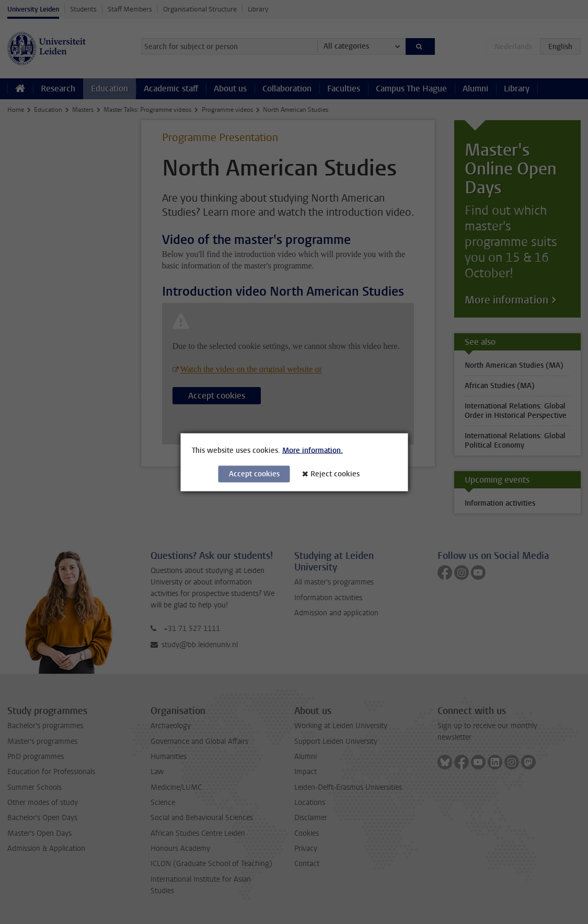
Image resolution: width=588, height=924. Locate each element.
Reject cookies (335, 473)
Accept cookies (254, 473)
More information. (313, 450)
